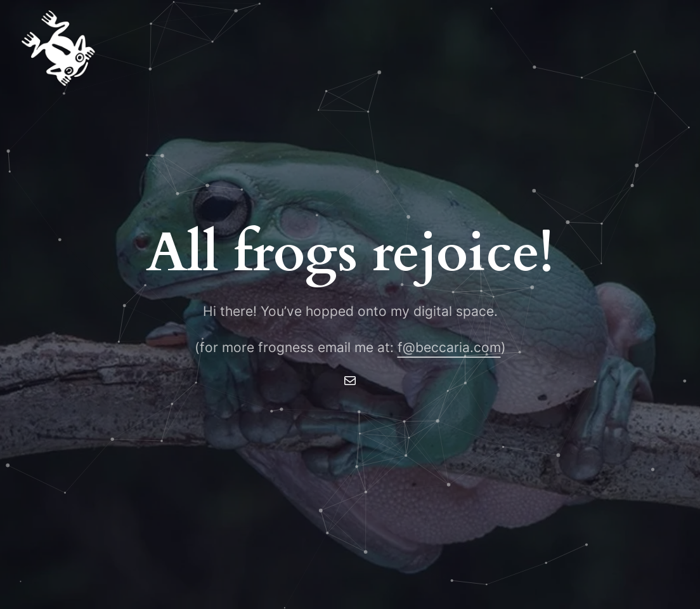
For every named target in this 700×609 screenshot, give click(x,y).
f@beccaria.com (449, 347)
